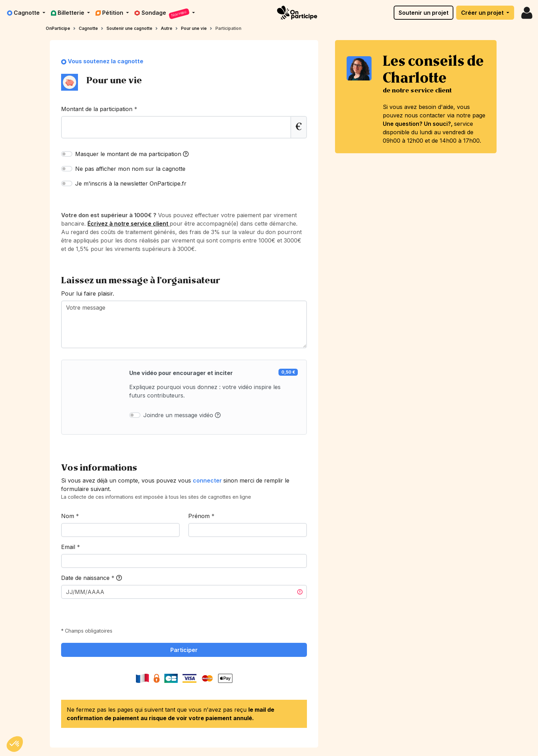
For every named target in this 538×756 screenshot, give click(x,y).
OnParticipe (58, 28)
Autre (167, 28)
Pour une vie (194, 28)
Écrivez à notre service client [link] (129, 224)
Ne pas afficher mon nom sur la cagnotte (130, 169)
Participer (184, 650)
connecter (208, 480)
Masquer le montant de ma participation (132, 154)
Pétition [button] (110, 13)
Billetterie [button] (68, 13)
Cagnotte (88, 28)
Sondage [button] (163, 14)
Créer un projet (483, 13)
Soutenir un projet (424, 13)
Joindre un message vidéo (182, 415)
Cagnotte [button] (24, 13)
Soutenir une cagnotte (129, 28)
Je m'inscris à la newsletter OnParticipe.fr (131, 183)
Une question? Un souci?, (418, 124)
